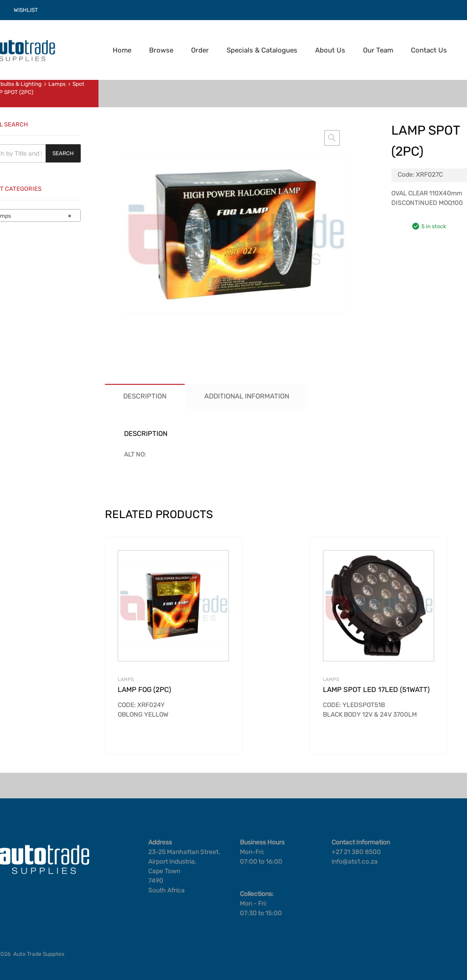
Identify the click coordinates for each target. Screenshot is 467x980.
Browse (161, 50)
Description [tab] (145, 396)
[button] (332, 138)
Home (122, 50)
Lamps (57, 84)
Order (200, 50)
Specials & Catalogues (262, 50)
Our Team (378, 50)
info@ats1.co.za (355, 862)
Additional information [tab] (247, 396)
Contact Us (429, 50)
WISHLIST (26, 10)
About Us (330, 50)
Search (63, 153)
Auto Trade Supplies (39, 954)
